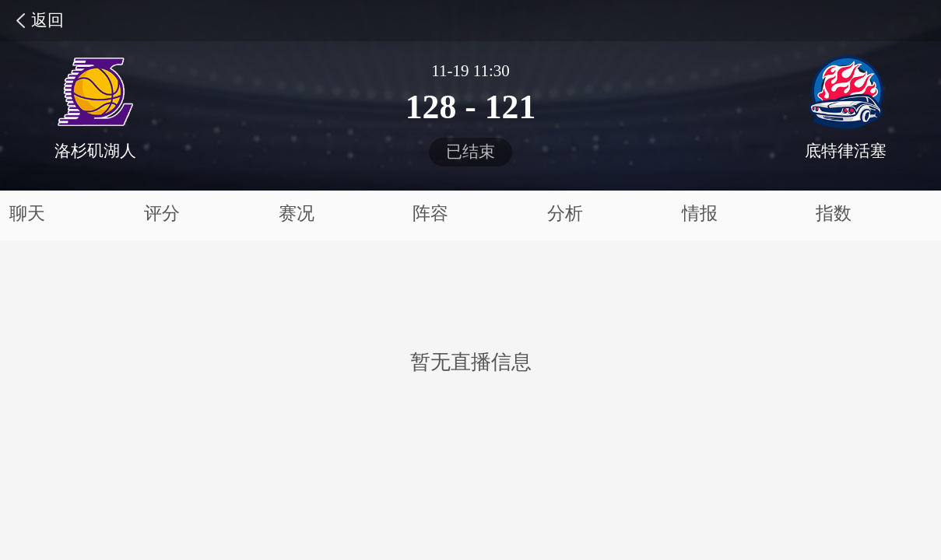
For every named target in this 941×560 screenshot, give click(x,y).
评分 (162, 213)
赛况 (297, 213)
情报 (700, 213)
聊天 (27, 213)
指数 (834, 213)
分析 (565, 213)
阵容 (430, 213)
